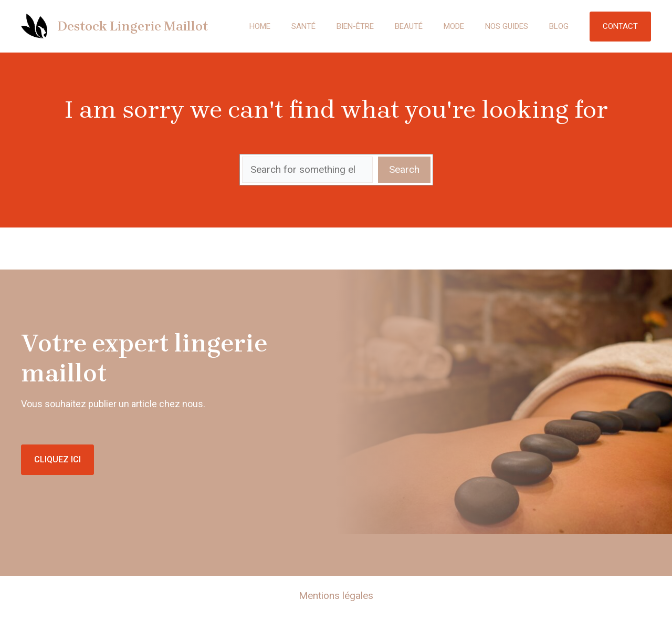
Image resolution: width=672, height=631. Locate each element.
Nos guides (507, 26)
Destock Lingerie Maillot (133, 26)
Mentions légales (336, 596)
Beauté (409, 26)
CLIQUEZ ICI (57, 459)
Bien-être (355, 26)
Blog (559, 26)
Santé (303, 26)
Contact (620, 26)
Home (260, 26)
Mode (454, 26)
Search (404, 169)
